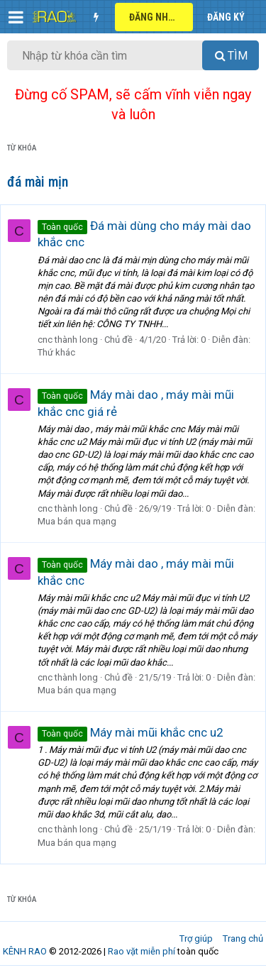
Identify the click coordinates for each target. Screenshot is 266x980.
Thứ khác (56, 352)
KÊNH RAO (25, 951)
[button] (16, 17)
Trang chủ (243, 938)
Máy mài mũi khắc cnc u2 (131, 732)
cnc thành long (68, 340)
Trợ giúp (196, 938)
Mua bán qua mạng (77, 521)
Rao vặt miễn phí (142, 951)
